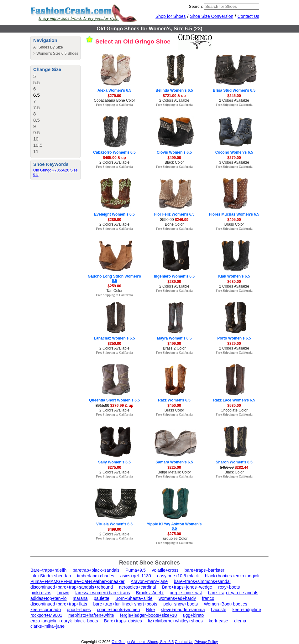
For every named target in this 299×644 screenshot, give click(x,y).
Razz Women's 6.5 (174, 400)
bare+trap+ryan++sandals (233, 593)
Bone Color (174, 224)
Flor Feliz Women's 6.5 (174, 214)
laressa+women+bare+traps (103, 593)
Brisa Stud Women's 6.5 (234, 90)
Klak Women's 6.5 (234, 276)
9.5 (37, 133)
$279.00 (114, 96)
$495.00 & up (114, 158)
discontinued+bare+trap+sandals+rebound (72, 587)
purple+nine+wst (186, 593)
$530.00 (234, 406)
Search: (196, 6)
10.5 (38, 145)
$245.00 (234, 96)
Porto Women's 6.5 (234, 338)
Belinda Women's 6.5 (174, 90)
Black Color (174, 162)
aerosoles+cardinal (138, 587)
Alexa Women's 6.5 (114, 90)
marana (80, 598)
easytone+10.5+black (178, 576)
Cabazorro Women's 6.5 (114, 152)
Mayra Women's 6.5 (174, 338)
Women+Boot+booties (225, 604)
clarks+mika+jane (47, 626)
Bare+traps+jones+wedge (187, 587)
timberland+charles (96, 576)
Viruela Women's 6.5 (114, 524)
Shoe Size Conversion (212, 16)
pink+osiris (41, 593)
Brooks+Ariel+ (150, 593)
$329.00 (234, 344)
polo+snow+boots (181, 604)
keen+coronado (46, 610)
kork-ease (218, 621)
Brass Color (234, 224)
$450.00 (174, 406)
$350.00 (114, 344)
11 (36, 151)
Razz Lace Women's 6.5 (234, 400)
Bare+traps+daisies (123, 621)
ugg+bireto (194, 615)
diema (240, 621)
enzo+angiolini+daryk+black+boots (64, 621)
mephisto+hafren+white (91, 615)
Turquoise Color (174, 539)
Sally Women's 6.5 (114, 462)
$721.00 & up (174, 96)
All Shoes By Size (48, 47)
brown (63, 593)
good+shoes (79, 610)
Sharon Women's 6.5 (234, 462)
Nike (150, 610)
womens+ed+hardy (177, 598)
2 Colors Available (174, 100)
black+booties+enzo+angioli (232, 576)
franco (208, 598)
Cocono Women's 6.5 (234, 152)
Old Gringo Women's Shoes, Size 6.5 (143, 642)
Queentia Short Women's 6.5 (114, 400)
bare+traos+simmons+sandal (202, 581)
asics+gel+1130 (136, 576)
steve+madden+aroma (183, 610)
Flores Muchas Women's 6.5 (234, 214)
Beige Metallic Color (174, 472)
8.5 (37, 120)
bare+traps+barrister (205, 570)
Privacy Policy (206, 642)
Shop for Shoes (171, 16)
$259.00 (114, 286)
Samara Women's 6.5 (174, 462)
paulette (102, 598)
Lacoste (219, 610)
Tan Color (114, 291)
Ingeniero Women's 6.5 (174, 276)
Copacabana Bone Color (114, 100)
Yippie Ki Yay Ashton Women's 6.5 (174, 526)
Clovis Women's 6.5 (174, 152)
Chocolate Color (234, 410)
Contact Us (248, 16)
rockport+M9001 (46, 615)
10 (36, 139)
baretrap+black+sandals (96, 570)
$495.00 (234, 220)
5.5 (37, 82)
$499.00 (174, 158)
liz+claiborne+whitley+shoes (175, 621)
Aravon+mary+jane (149, 581)
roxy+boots (229, 587)
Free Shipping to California (114, 105)
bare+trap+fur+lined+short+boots (125, 604)
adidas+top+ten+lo (49, 598)
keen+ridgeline (247, 610)
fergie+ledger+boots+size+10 (148, 615)
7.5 (37, 107)
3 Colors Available (234, 162)
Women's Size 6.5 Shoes (57, 54)
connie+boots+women (119, 610)
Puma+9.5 (136, 570)
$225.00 (174, 468)
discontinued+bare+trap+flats (59, 604)
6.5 (37, 95)
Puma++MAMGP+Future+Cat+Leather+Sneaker (77, 581)
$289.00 (114, 220)
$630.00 (234, 282)
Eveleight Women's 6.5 (114, 214)
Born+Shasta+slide (134, 598)
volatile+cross (165, 570)
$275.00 (114, 468)
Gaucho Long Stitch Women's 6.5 (114, 279)
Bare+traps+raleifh (48, 570)
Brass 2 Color (174, 348)
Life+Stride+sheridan (51, 576)
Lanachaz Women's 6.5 (115, 338)
